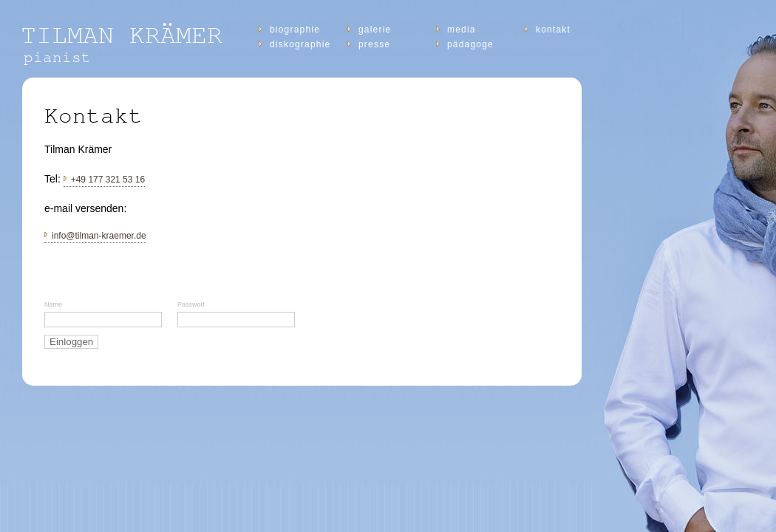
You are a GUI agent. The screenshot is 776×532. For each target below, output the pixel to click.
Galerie (375, 30)
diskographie (300, 44)
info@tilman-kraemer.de (99, 236)
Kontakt (553, 30)
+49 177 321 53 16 (108, 180)
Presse (374, 44)
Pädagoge (470, 44)
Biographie (295, 30)
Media (462, 30)
